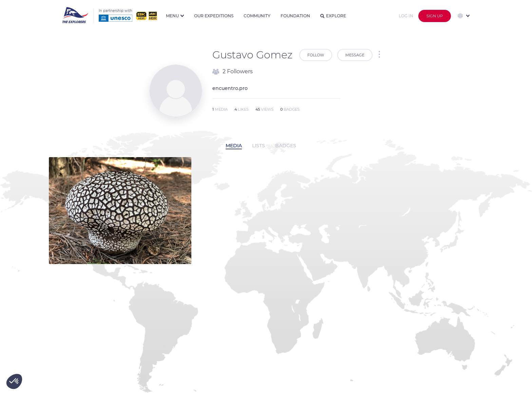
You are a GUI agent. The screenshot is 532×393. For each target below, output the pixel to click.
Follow (316, 55)
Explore (333, 16)
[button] (14, 381)
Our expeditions (214, 16)
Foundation (295, 16)
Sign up (435, 16)
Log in (406, 16)
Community (257, 16)
